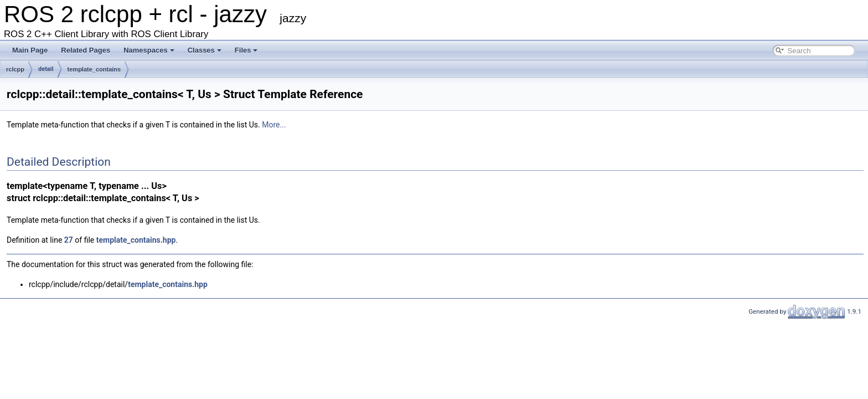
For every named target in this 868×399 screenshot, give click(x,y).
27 (69, 240)
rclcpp (15, 69)
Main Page (30, 50)
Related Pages (86, 50)
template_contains (94, 69)
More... (274, 125)
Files (246, 50)
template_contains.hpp (136, 240)
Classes (205, 50)
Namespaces (149, 50)
